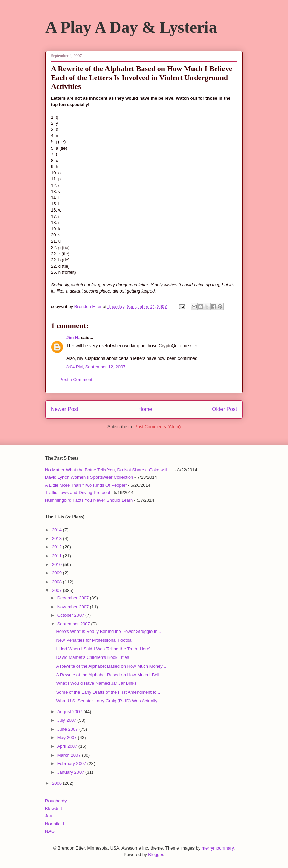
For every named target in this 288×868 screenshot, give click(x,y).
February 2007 (72, 764)
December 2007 (74, 598)
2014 (57, 530)
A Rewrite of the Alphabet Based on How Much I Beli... (109, 675)
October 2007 (71, 615)
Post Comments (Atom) (157, 427)
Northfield (55, 824)
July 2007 (67, 720)
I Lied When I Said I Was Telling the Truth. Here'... (105, 649)
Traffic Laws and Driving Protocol (77, 493)
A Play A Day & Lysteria (131, 27)
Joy (48, 816)
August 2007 (70, 712)
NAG (50, 831)
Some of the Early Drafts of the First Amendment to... (108, 692)
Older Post (225, 409)
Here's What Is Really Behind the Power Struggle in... (108, 631)
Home (145, 409)
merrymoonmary (218, 848)
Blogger (156, 855)
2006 (57, 783)
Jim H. (73, 337)
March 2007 (70, 755)
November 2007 (74, 607)
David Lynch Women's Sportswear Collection (89, 477)
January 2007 (71, 772)
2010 (57, 564)
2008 (57, 582)
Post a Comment (76, 379)
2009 (57, 573)
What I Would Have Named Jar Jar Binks (96, 683)
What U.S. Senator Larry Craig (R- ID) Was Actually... (108, 701)
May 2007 (68, 738)
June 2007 (68, 729)
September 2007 (74, 624)
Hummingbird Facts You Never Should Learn (89, 500)
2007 (57, 590)
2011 (57, 556)
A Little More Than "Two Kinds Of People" (86, 485)
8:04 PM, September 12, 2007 (96, 367)
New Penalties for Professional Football (95, 640)
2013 (57, 538)
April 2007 (68, 746)
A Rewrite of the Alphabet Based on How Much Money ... (112, 666)
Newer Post (65, 409)
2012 (57, 547)
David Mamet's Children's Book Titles (92, 657)
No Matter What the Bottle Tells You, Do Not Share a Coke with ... (109, 470)
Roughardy (56, 801)
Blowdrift (54, 808)
